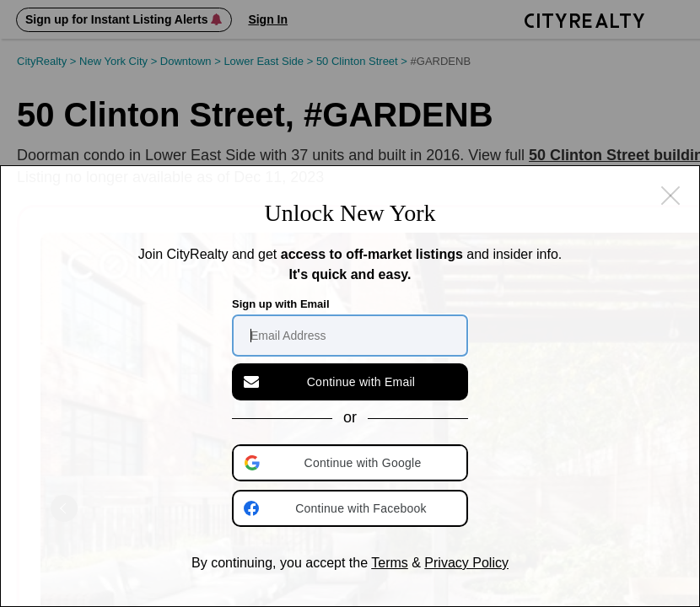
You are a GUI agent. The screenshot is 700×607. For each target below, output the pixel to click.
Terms (390, 563)
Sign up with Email (281, 304)
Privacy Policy (466, 563)
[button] (352, 463)
